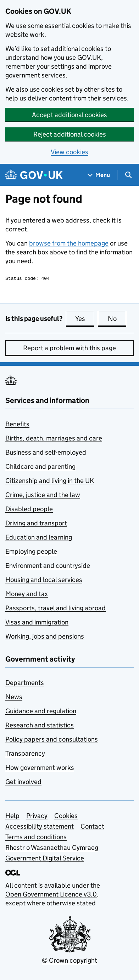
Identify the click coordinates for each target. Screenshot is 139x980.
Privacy (37, 817)
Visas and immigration (37, 623)
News (14, 698)
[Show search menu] (128, 175)
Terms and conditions (36, 838)
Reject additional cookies (70, 134)
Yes (85, 319)
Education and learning (39, 538)
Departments (25, 684)
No (117, 319)
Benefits (17, 425)
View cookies (69, 152)
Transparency (25, 754)
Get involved (23, 783)
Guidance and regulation (41, 712)
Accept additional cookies (69, 115)
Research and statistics (40, 726)
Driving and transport (36, 524)
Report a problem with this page (69, 349)
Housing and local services (44, 581)
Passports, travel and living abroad (55, 609)
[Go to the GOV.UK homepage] (34, 175)
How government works (40, 769)
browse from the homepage (69, 243)
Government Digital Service (45, 859)
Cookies (66, 817)
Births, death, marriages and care (54, 439)
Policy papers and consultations (52, 740)
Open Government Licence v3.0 (51, 895)
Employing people (31, 552)
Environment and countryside (48, 567)
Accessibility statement (40, 827)
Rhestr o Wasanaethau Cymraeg (52, 849)
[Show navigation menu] (99, 175)
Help (12, 817)
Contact (92, 827)
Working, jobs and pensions (45, 637)
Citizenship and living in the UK (50, 482)
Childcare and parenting (40, 468)
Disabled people (29, 510)
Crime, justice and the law (43, 496)
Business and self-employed (46, 453)
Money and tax (27, 595)
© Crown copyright (69, 961)
